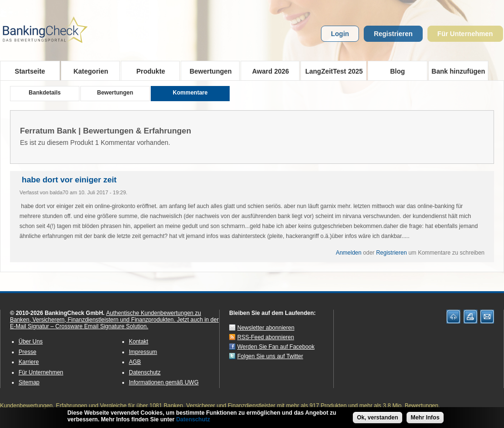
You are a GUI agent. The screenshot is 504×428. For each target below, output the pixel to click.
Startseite (30, 71)
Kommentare (190, 93)
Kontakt (139, 342)
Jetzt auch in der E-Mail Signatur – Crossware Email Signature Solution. (114, 323)
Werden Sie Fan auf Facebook (276, 347)
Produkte (148, 71)
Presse (27, 352)
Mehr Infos (425, 419)
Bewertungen (208, 71)
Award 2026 (267, 71)
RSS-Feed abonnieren (266, 337)
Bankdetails (44, 93)
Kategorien (88, 71)
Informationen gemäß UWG (164, 382)
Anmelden (349, 253)
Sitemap (29, 382)
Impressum (143, 352)
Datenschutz (145, 372)
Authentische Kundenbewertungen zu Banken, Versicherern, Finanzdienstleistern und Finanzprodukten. (106, 316)
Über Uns (31, 342)
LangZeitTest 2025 (332, 71)
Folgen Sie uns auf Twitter (270, 356)
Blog (397, 71)
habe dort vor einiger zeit (68, 180)
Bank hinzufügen (459, 71)
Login (340, 34)
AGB (135, 362)
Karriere (29, 362)
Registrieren (393, 34)
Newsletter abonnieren (266, 328)
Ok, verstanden (378, 419)
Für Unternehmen (465, 34)
